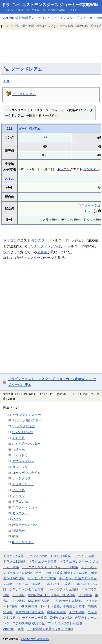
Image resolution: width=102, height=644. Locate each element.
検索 (39, 26)
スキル (9, 179)
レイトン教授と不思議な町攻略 (63, 606)
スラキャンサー (23, 484)
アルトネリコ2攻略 (57, 584)
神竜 (15, 536)
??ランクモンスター (27, 415)
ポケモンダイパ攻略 (42, 578)
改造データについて (26, 525)
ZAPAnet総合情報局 (17, 18)
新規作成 (82, 26)
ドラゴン (64, 169)
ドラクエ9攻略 (84, 556)
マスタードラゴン (25, 507)
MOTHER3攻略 (39, 601)
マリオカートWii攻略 (67, 601)
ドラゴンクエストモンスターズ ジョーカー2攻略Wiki (50, 5)
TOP (7, 81)
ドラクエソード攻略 (43, 561)
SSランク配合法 (24, 426)
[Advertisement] (51, 43)
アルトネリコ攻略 (28, 584)
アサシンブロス (23, 461)
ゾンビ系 (18, 490)
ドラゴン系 (20, 501)
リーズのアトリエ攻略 (63, 589)
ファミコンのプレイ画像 (65, 623)
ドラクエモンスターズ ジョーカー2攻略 (50, 567)
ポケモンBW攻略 (76, 573)
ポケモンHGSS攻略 (49, 573)
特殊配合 (18, 531)
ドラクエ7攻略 (37, 556)
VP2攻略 (18, 595)
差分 (93, 26)
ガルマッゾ (20, 467)
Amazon (9, 629)
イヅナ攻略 (77, 612)
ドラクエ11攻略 (14, 561)
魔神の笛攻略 (56, 612)
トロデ (89, 211)
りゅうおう (20, 455)
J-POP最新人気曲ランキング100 (50, 629)
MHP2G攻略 (29, 606)
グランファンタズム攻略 (27, 589)
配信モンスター (23, 542)
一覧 (17, 26)
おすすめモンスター (26, 444)
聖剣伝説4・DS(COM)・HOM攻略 (52, 595)
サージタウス (22, 478)
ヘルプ (49, 26)
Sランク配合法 (23, 432)
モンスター (91, 169)
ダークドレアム (27, 69)
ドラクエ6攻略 (13, 556)
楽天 (21, 629)
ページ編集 (66, 26)
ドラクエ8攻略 (61, 556)
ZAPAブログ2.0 (61, 618)
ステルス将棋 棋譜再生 (29, 623)
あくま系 (18, 438)
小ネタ (17, 519)
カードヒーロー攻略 (33, 618)
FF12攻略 (85, 595)
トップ (7, 26)
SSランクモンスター (27, 420)
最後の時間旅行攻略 (30, 612)
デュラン (18, 496)
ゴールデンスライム (26, 473)
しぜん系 (18, 449)
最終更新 (28, 26)
